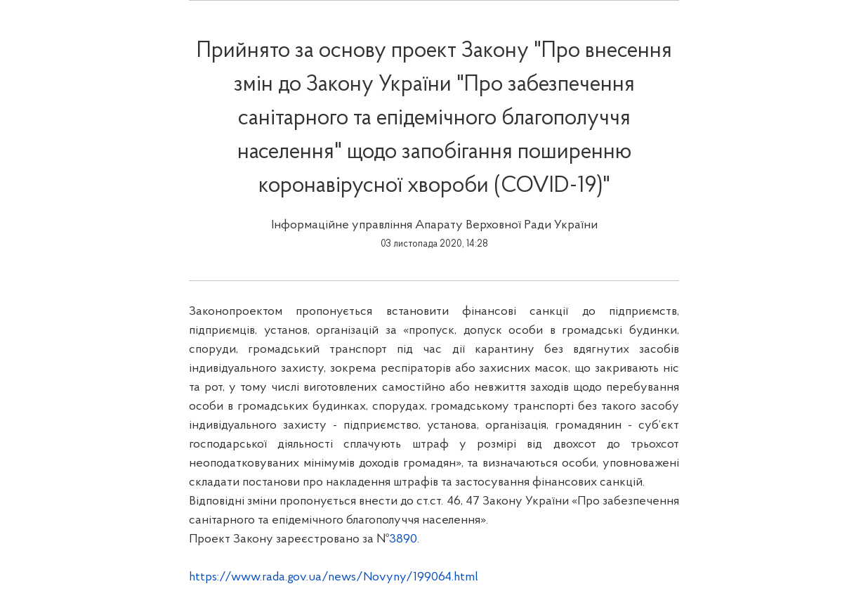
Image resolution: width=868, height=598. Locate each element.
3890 (403, 539)
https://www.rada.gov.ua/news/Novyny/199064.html (334, 577)
